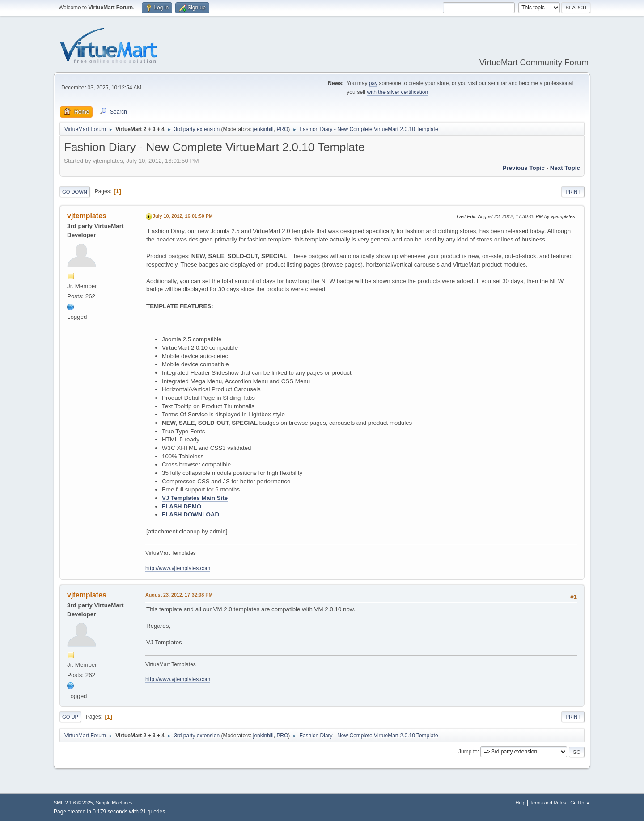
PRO (282, 129)
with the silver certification (398, 92)
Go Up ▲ (580, 803)
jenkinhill (263, 129)
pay (373, 83)
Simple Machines (114, 803)
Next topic (565, 168)
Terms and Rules (548, 803)
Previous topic (523, 168)
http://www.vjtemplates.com (178, 568)
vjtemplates (87, 216)
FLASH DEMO (182, 506)
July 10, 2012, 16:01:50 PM (183, 216)
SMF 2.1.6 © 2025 (73, 803)
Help (521, 803)
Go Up (70, 717)
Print (573, 192)
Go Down (75, 192)
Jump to (468, 752)
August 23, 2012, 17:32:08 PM (179, 595)
